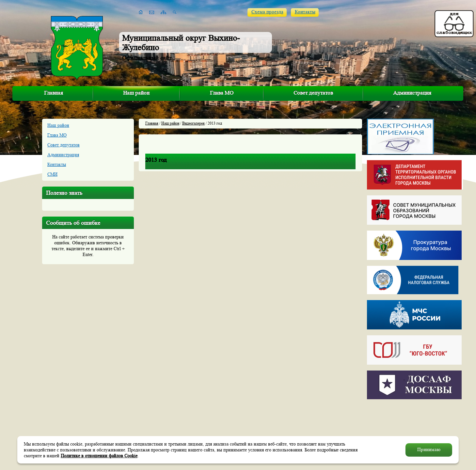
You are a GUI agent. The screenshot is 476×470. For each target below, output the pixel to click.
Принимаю (429, 450)
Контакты (305, 12)
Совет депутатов (313, 93)
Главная (54, 93)
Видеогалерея (193, 123)
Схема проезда (267, 12)
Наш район (136, 93)
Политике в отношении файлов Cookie (99, 456)
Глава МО (222, 93)
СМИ (52, 174)
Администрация (412, 93)
